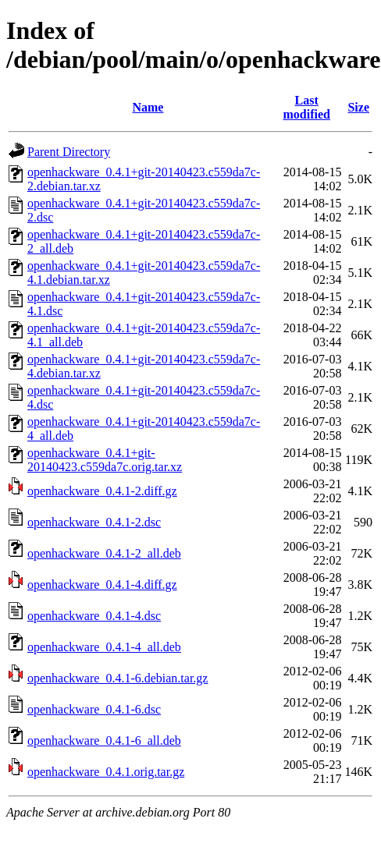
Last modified (306, 107)
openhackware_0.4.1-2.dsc (94, 522)
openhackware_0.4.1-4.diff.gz (102, 585)
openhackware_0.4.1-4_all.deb (104, 647)
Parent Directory (69, 152)
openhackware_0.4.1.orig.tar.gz (106, 772)
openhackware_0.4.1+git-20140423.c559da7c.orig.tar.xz (105, 460)
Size (358, 107)
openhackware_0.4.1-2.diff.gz (102, 491)
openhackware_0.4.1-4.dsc (94, 616)
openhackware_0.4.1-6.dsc (94, 709)
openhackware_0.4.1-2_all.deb (104, 553)
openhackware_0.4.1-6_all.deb (104, 740)
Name (148, 107)
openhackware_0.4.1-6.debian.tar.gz (118, 678)
